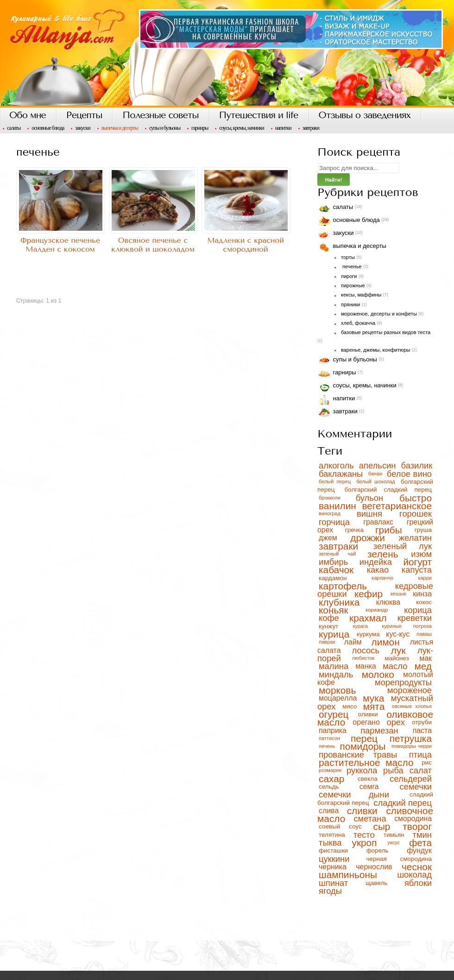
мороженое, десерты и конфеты (379, 314)
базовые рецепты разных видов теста (386, 332)
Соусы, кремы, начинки (241, 128)
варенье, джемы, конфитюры (375, 350)
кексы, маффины (361, 295)
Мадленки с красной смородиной (246, 245)
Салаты (14, 128)
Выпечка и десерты (120, 128)
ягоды (330, 891)
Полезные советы (160, 115)
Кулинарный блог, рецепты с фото (227, 54)
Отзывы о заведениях (365, 115)
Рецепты (84, 115)
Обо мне (28, 115)
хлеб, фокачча (358, 323)
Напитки (283, 128)
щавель (384, 883)
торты (348, 257)
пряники (350, 304)
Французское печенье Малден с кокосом (60, 245)
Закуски (82, 128)
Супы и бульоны (165, 128)
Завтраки (311, 128)
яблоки (418, 883)
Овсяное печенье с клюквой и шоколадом (153, 245)
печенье (351, 266)
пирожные (353, 285)
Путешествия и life (259, 115)
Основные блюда (48, 128)
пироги (349, 276)
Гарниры (200, 128)
